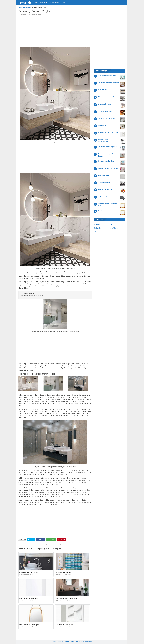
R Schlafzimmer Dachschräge (108, 97)
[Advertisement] (55, 31)
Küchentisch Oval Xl (104, 175)
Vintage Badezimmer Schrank (29, 569)
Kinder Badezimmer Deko (64, 569)
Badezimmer (44, 3)
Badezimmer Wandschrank (64, 621)
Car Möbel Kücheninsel (105, 111)
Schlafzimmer (54, 3)
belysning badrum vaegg (54, 540)
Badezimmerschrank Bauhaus (29, 595)
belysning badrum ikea (28, 540)
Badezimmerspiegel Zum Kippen (29, 621)
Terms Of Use (74, 638)
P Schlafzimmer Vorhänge (106, 118)
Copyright (67, 638)
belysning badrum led (40, 540)
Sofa (95, 232)
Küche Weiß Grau (104, 125)
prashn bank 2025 (80, 641)
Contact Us (60, 638)
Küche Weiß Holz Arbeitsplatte (108, 90)
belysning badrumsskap (67, 540)
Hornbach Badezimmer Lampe (108, 168)
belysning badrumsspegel (81, 540)
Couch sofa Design (104, 182)
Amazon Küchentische (105, 189)
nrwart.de (25, 2)
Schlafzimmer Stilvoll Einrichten (108, 83)
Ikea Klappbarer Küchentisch (107, 211)
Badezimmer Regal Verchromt (108, 133)
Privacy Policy (88, 638)
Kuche (63, 3)
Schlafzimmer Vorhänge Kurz (108, 147)
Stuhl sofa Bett (103, 197)
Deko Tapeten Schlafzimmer (107, 76)
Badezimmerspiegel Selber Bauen (67, 595)
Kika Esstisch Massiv (104, 104)
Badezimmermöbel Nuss (106, 161)
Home (36, 3)
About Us (81, 638)
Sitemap (54, 638)
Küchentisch (98, 228)
